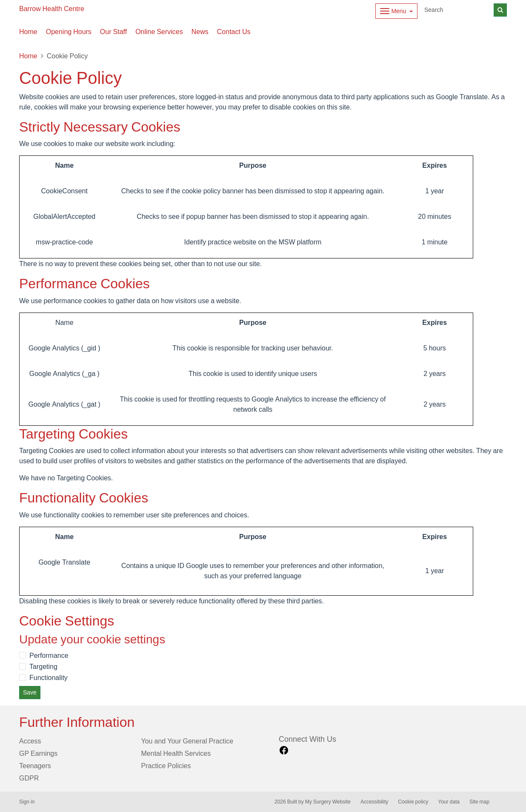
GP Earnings (38, 753)
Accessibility (374, 802)
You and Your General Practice (187, 741)
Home (28, 32)
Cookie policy (413, 802)
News (200, 32)
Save (30, 692)
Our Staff (113, 32)
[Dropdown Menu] (396, 11)
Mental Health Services (176, 753)
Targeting (43, 666)
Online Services (159, 32)
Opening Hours (69, 32)
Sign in (27, 802)
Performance (49, 655)
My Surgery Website (328, 802)
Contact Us (234, 32)
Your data (449, 802)
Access (30, 741)
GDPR (29, 778)
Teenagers (35, 766)
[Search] (457, 10)
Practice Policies (166, 766)
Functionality (49, 677)
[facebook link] (284, 750)
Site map (479, 802)
